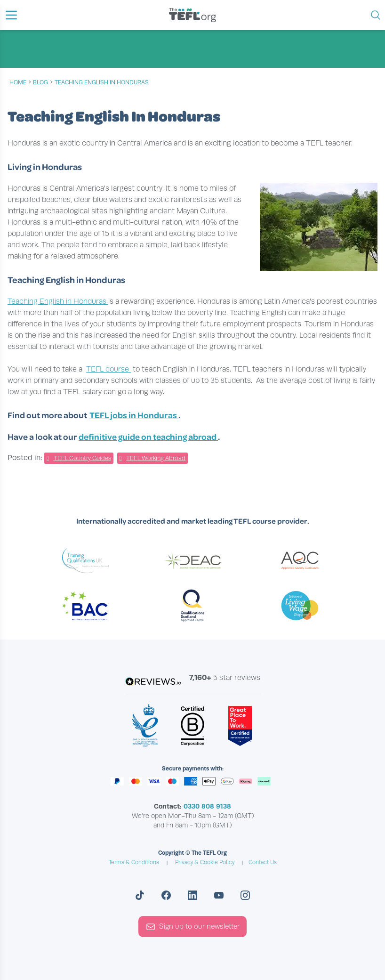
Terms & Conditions (134, 862)
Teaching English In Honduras (102, 82)
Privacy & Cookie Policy (205, 862)
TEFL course (108, 369)
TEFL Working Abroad (156, 458)
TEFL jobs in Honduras (134, 415)
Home (18, 82)
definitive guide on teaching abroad (148, 437)
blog (40, 82)
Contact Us (263, 862)
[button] (11, 15)
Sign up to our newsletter (193, 927)
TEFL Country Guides (82, 458)
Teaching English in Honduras (58, 301)
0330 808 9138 (207, 806)
